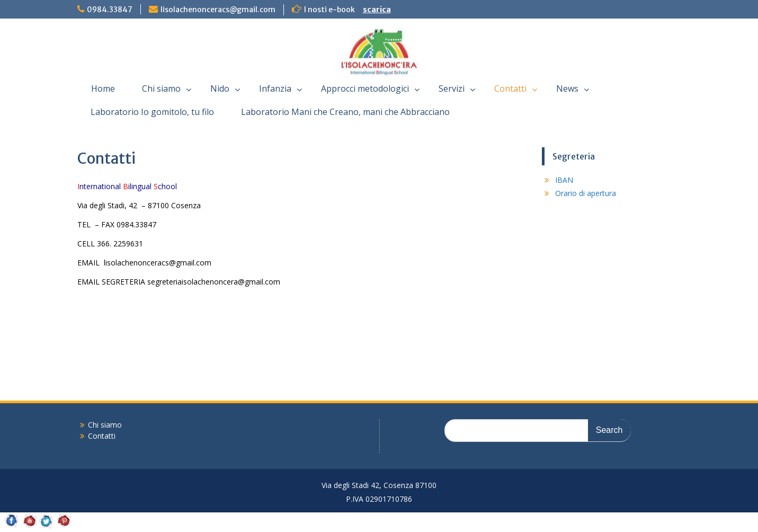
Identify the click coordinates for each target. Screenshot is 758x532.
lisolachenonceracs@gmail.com (218, 10)
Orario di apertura (586, 193)
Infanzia (275, 88)
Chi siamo (161, 88)
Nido (220, 88)
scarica (377, 10)
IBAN (564, 180)
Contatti (510, 88)
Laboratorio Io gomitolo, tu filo (152, 112)
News (567, 88)
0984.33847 (110, 10)
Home (103, 88)
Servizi (452, 88)
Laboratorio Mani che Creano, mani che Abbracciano (345, 112)
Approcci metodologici (365, 88)
